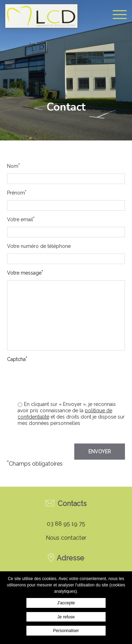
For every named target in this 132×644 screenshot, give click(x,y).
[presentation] (71, 393)
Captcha (17, 359)
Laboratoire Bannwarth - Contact (41, 16)
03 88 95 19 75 (66, 524)
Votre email (21, 219)
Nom (13, 166)
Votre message (25, 273)
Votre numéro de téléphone (39, 246)
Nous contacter (66, 538)
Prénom (17, 193)
